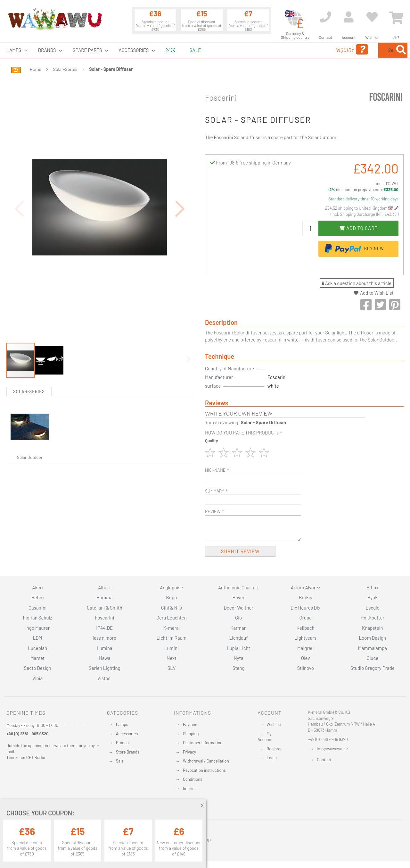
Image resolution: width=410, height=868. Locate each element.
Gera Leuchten (172, 618)
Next (172, 658)
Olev (306, 658)
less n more (105, 638)
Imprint (189, 788)
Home (36, 69)
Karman (238, 628)
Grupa (305, 618)
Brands (122, 743)
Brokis (306, 597)
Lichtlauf (238, 638)
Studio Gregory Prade (373, 668)
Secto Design (37, 668)
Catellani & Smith (105, 608)
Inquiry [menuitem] (300, 50)
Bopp (171, 597)
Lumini (172, 648)
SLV (172, 668)
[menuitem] (15, 50)
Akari (37, 587)
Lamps (122, 724)
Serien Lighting (105, 668)
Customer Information (203, 743)
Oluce (373, 658)
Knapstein (373, 628)
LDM (38, 638)
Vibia (37, 678)
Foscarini (221, 97)
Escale (372, 608)
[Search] (401, 50)
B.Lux (372, 587)
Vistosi (104, 678)
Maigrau (305, 648)
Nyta (238, 658)
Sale (120, 761)
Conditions (193, 779)
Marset (37, 658)
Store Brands (128, 752)
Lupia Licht (238, 648)
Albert (104, 587)
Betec (37, 597)
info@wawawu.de (332, 749)
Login (272, 758)
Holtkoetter (373, 618)
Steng (238, 668)
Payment (191, 724)
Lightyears (305, 638)
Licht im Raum (172, 638)
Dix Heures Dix (305, 608)
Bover (239, 597)
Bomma (104, 597)
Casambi (37, 608)
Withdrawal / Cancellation (206, 761)
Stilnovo (306, 668)
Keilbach (306, 628)
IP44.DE (104, 628)
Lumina (105, 648)
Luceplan (37, 648)
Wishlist (274, 724)
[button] (180, 191)
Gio (238, 618)
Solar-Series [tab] (29, 356)
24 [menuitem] (171, 50)
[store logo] (55, 19)
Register (274, 749)
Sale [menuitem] (195, 50)
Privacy (189, 752)
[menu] (205, 50)
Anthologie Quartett (238, 587)
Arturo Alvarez (306, 587)
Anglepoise (171, 587)
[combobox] (361, 50)
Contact (324, 760)
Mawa (105, 658)
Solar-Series (65, 69)
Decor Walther (238, 608)
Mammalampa (373, 648)
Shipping (191, 734)
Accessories (127, 734)
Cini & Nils (172, 608)
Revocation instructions (204, 770)
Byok (373, 597)
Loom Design (373, 638)
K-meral (172, 628)
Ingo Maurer (37, 628)
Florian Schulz (38, 618)
